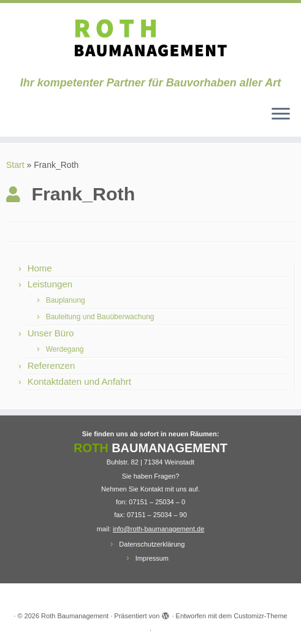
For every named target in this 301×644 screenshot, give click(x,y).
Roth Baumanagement (75, 616)
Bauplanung (66, 300)
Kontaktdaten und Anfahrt (79, 381)
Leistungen (50, 284)
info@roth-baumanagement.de (158, 529)
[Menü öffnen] (281, 115)
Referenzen (51, 366)
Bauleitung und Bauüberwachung (100, 317)
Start (15, 165)
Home (40, 268)
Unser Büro (51, 333)
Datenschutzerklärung (152, 544)
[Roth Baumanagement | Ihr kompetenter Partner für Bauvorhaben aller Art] (150, 40)
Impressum (152, 558)
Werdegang (65, 349)
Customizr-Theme (260, 616)
